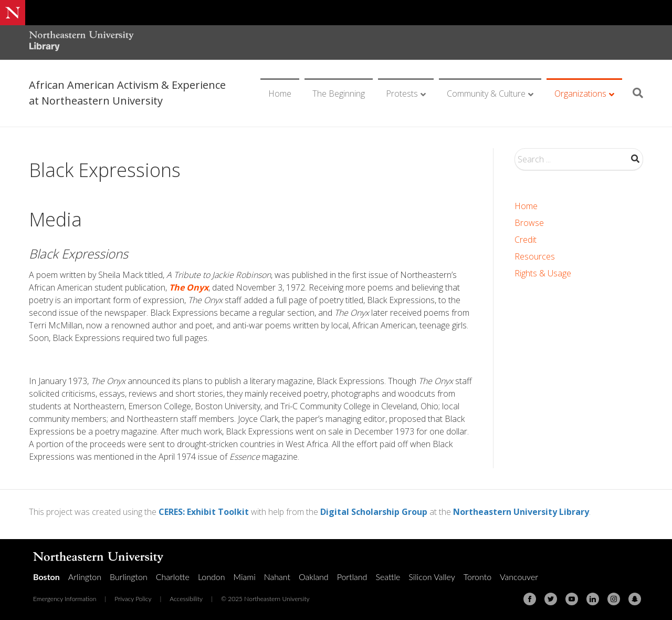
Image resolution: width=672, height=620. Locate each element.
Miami (245, 577)
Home (280, 94)
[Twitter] (551, 599)
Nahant (277, 577)
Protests (402, 94)
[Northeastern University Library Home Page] (81, 42)
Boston (46, 577)
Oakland (314, 577)
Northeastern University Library (521, 512)
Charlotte (173, 577)
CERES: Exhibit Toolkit (204, 512)
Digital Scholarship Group (374, 512)
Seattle (388, 577)
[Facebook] (530, 599)
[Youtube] (572, 599)
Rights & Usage (543, 273)
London (212, 577)
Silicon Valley (432, 577)
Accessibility (186, 599)
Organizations (580, 94)
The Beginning (339, 94)
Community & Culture (486, 94)
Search (635, 159)
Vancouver (519, 577)
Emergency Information (65, 599)
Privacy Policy (133, 599)
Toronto (477, 577)
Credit (526, 240)
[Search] (634, 93)
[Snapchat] (635, 599)
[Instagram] (614, 599)
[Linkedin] (593, 599)
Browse (529, 223)
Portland (352, 577)
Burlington (129, 577)
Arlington (85, 577)
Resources (535, 256)
